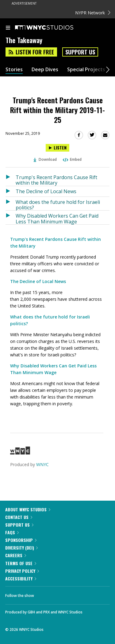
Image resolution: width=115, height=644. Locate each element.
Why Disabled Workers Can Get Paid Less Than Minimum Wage (57, 218)
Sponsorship (21, 540)
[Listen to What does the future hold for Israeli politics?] (11, 204)
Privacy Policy (22, 571)
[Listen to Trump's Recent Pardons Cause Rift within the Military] (11, 179)
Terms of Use (21, 563)
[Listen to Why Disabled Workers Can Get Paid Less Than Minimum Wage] (11, 217)
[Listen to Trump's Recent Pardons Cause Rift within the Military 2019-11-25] (57, 148)
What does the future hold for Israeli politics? (58, 205)
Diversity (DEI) (21, 548)
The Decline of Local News (46, 191)
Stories (14, 70)
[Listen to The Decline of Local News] (11, 191)
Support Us (80, 52)
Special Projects (86, 70)
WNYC (42, 464)
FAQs (12, 532)
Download (45, 159)
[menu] (8, 28)
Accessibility (21, 578)
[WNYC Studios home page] (52, 28)
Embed (72, 159)
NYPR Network (93, 13)
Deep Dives (45, 70)
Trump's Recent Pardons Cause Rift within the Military (56, 180)
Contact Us (19, 517)
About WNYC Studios (28, 509)
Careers (16, 555)
